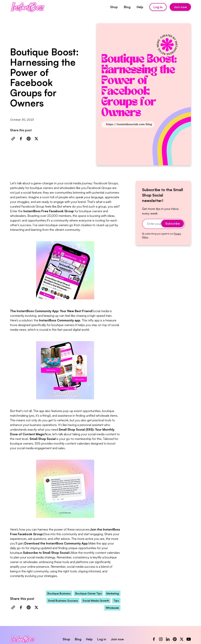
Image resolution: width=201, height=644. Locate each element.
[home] (28, 7)
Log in (158, 7)
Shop (114, 7)
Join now (180, 7)
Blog (127, 7)
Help (140, 7)
